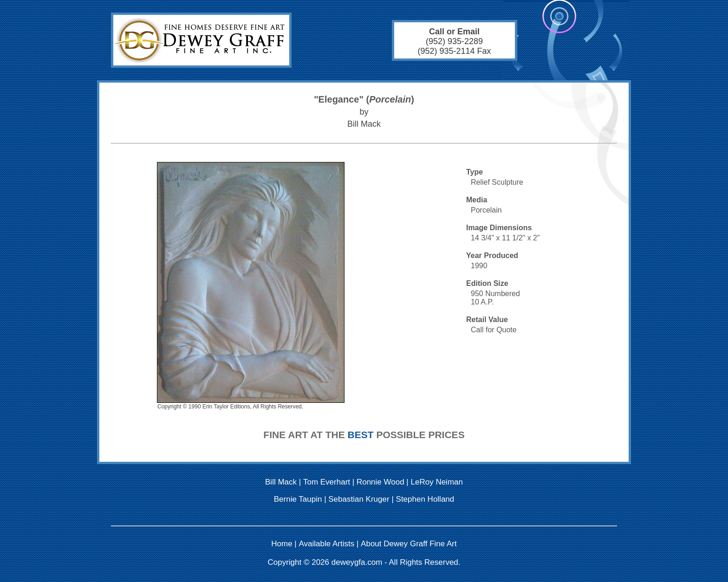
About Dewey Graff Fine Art (409, 544)
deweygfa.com (357, 562)
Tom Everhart (327, 482)
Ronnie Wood (380, 482)
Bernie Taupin (298, 499)
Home (282, 544)
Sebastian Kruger (359, 499)
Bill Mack (281, 482)
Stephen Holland (425, 499)
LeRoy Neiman (437, 482)
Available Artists (327, 544)
